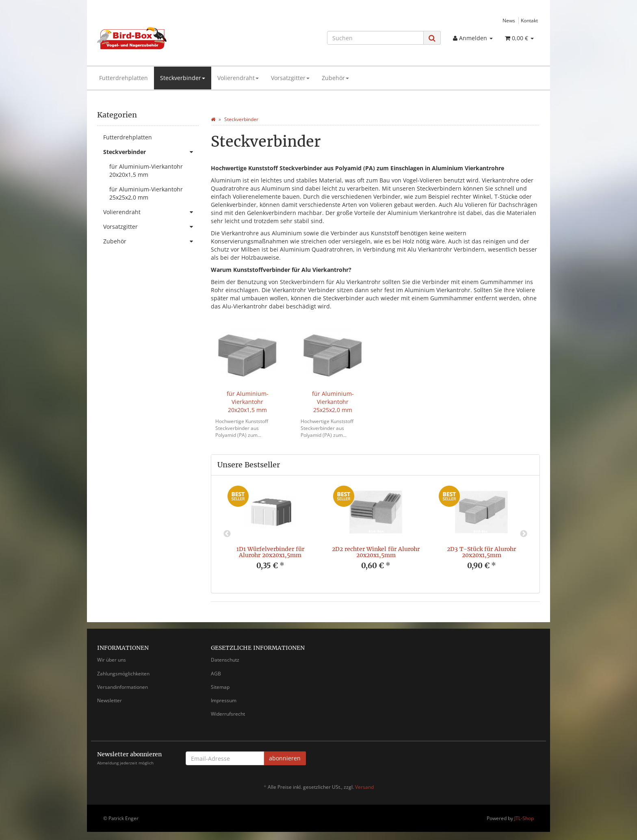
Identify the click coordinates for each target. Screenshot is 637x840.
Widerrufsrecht (228, 714)
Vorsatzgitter (290, 78)
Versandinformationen (122, 687)
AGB (216, 674)
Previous (227, 534)
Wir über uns (112, 660)
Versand (364, 787)
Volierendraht (238, 78)
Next (524, 534)
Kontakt (529, 20)
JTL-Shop (524, 818)
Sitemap (220, 687)
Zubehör (335, 78)
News (509, 20)
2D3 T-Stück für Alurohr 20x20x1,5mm (481, 552)
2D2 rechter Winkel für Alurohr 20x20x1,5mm (376, 552)
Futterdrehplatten (123, 78)
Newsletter (109, 700)
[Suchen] (375, 38)
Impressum (224, 700)
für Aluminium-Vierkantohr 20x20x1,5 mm (248, 402)
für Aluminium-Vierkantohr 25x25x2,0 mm (333, 402)
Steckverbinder (183, 78)
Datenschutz (225, 660)
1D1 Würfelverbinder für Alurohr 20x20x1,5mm (270, 552)
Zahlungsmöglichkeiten (123, 674)
